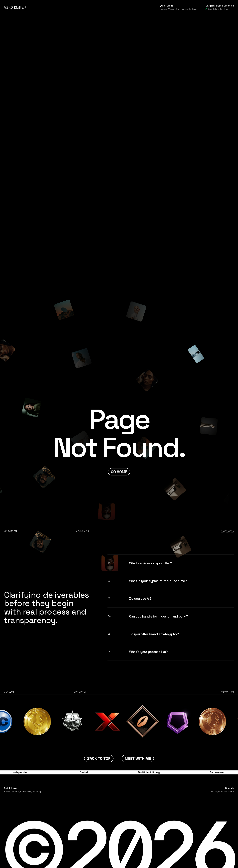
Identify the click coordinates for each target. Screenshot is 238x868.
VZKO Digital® (15, 7)
